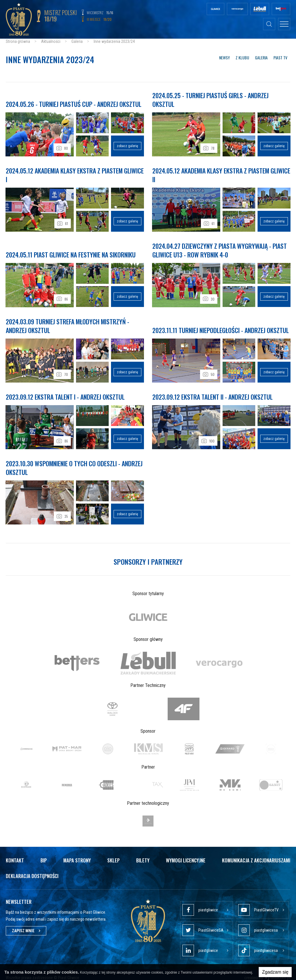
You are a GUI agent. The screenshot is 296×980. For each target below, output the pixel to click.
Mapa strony (77, 856)
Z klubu (242, 57)
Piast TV (280, 57)
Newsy (224, 57)
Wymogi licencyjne (186, 856)
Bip (44, 856)
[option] (148, 613)
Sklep (113, 856)
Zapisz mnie (26, 926)
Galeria (261, 57)
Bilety (143, 856)
